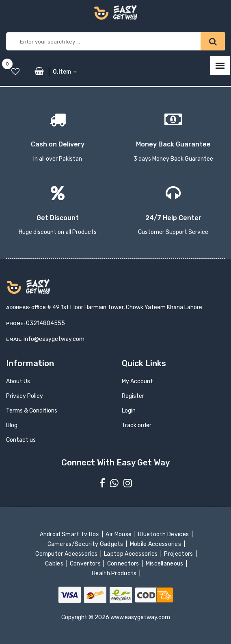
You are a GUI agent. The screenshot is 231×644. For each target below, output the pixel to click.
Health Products (115, 573)
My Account (137, 381)
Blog (12, 425)
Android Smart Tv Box (70, 534)
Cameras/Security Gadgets (86, 544)
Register (133, 396)
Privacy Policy (25, 396)
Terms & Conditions (32, 411)
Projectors (179, 554)
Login (129, 411)
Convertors (86, 564)
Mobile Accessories (156, 544)
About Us (18, 381)
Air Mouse (119, 534)
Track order (137, 425)
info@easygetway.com (54, 339)
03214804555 (45, 323)
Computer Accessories (67, 554)
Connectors (124, 564)
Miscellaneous (165, 564)
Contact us (21, 440)
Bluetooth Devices (164, 534)
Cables (55, 564)
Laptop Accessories (132, 554)
